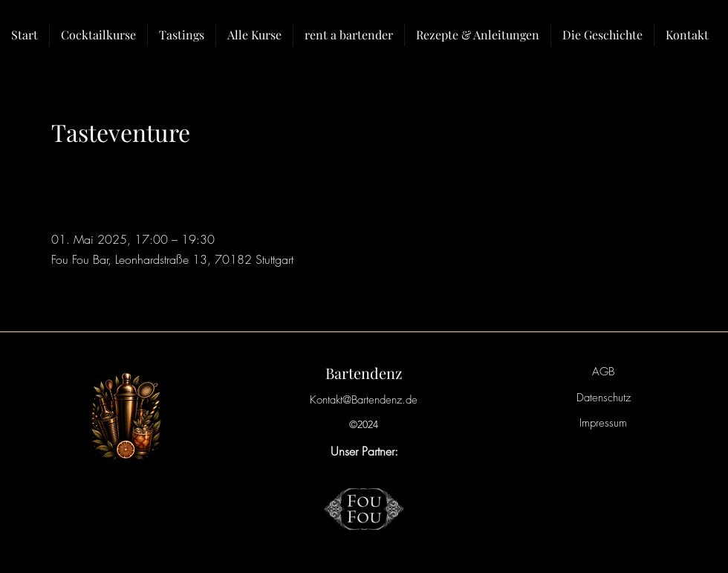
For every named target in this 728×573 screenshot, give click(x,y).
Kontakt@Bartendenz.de (364, 400)
